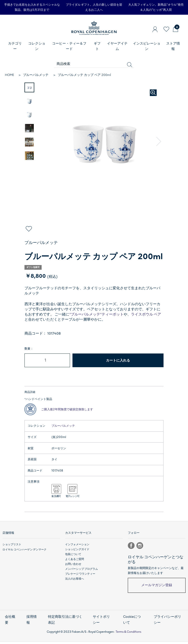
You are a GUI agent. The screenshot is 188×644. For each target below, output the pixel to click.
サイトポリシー (102, 623)
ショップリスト (12, 548)
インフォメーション (77, 548)
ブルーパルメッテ (36, 75)
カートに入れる (118, 360)
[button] (159, 142)
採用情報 (31, 623)
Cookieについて (133, 623)
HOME (9, 75)
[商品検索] (94, 64)
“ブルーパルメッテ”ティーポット (96, 314)
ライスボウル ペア (146, 314)
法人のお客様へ (75, 583)
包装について (73, 558)
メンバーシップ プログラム (82, 573)
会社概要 (10, 623)
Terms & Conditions (128, 634)
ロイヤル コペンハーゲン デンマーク (24, 553)
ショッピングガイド (77, 553)
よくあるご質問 (75, 563)
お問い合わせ (73, 568)
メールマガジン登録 (157, 589)
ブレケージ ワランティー (80, 578)
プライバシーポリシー (168, 623)
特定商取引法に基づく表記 (65, 623)
